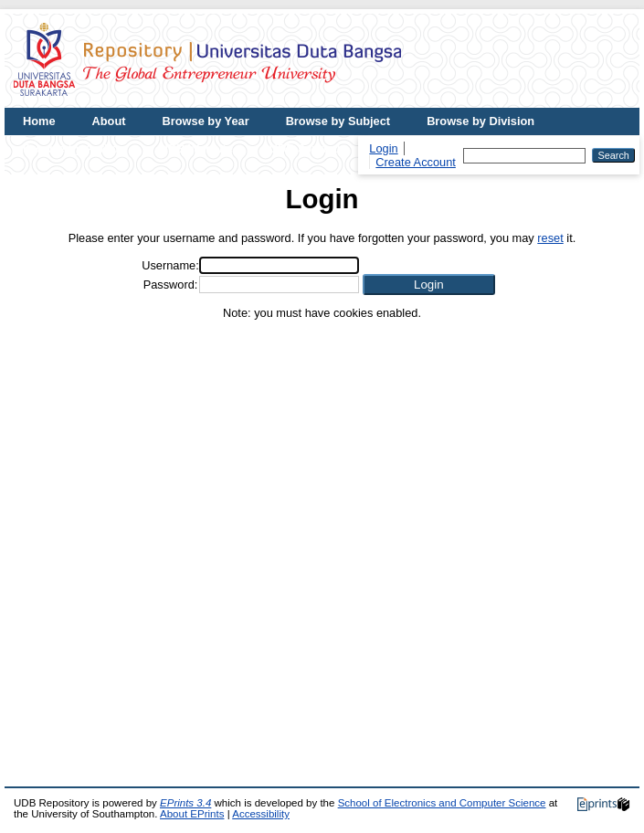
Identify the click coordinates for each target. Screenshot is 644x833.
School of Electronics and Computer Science (442, 803)
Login (383, 148)
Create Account (416, 162)
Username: (170, 265)
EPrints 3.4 (185, 803)
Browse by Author (73, 148)
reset (550, 238)
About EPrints (192, 814)
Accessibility (261, 814)
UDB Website (196, 148)
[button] (429, 285)
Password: (171, 285)
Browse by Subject (338, 121)
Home (39, 121)
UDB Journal (305, 148)
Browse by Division (480, 121)
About (109, 121)
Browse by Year (206, 121)
